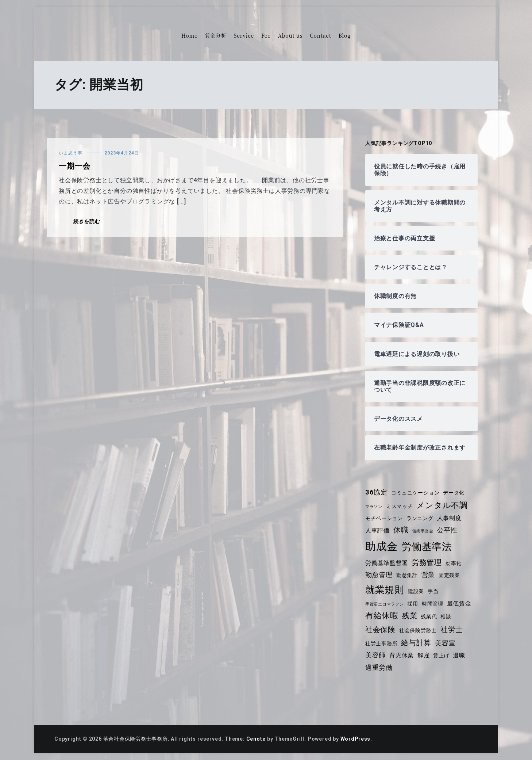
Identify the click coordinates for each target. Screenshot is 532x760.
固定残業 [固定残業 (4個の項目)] (449, 575)
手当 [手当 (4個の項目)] (433, 591)
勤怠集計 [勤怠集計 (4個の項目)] (407, 575)
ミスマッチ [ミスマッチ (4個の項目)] (400, 506)
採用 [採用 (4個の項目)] (413, 604)
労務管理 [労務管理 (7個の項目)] (427, 562)
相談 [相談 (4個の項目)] (446, 616)
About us (290, 35)
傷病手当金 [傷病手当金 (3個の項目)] (423, 531)
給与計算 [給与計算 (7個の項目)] (417, 643)
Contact (320, 35)
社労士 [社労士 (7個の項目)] (452, 630)
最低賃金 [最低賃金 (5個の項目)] (459, 604)
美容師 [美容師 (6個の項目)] (375, 655)
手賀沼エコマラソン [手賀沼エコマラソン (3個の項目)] (385, 604)
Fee (266, 35)
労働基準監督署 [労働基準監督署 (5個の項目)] (387, 563)
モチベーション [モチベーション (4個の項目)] (384, 518)
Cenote (256, 739)
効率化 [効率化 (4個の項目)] (454, 563)
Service (244, 35)
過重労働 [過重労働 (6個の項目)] (379, 668)
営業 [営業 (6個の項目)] (428, 575)
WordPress (356, 739)
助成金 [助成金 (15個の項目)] (381, 546)
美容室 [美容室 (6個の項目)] (446, 643)
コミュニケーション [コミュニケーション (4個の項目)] (415, 493)
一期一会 (75, 166)
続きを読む (87, 221)
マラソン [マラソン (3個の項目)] (374, 507)
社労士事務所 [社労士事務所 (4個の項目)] (381, 643)
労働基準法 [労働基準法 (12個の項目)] (427, 547)
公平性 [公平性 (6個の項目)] (447, 530)
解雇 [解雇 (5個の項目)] (424, 655)
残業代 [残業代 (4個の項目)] (429, 616)
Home (189, 35)
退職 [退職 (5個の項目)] (459, 655)
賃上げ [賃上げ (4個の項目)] (442, 656)
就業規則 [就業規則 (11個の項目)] (385, 590)
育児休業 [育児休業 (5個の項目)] (402, 655)
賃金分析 (215, 35)
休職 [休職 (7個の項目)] (401, 530)
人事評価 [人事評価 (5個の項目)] (377, 530)
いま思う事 (71, 153)
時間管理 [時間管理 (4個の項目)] (433, 604)
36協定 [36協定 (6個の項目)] (376, 492)
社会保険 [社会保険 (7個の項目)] (380, 630)
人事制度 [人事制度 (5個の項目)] (449, 518)
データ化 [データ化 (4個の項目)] (454, 493)
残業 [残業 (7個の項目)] (410, 616)
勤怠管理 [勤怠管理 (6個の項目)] (379, 575)
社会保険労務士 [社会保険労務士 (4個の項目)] (418, 630)
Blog (345, 35)
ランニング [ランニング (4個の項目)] (420, 518)
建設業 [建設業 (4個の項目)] (416, 591)
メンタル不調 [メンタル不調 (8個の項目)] (442, 505)
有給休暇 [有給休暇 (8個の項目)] (382, 616)
